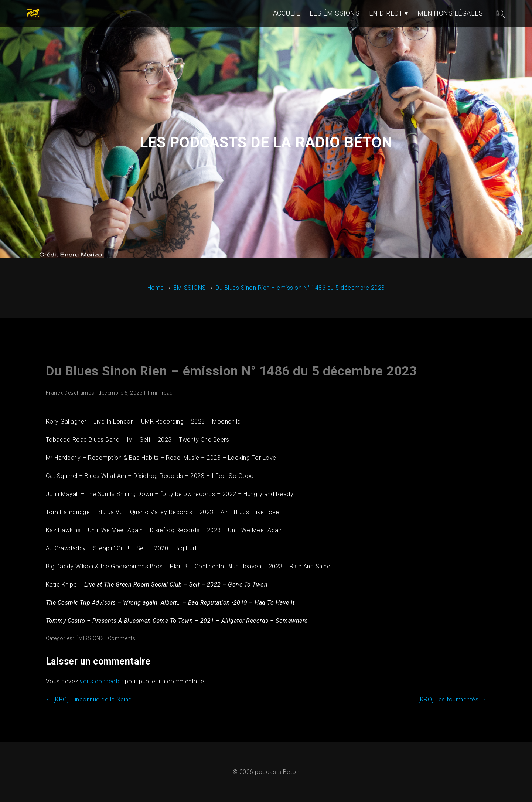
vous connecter (101, 681)
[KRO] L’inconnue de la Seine (89, 699)
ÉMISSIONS (90, 638)
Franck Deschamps (70, 393)
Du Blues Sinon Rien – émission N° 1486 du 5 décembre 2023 (231, 371)
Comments (122, 638)
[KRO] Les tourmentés (452, 699)
